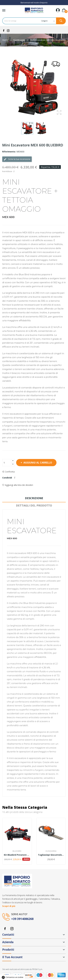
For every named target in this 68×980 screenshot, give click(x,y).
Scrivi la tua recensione (17, 159)
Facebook (5, 929)
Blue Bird (17, 851)
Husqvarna (51, 851)
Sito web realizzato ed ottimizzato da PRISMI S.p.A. (22, 969)
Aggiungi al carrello (37, 463)
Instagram (12, 929)
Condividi (15, 478)
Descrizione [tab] (34, 498)
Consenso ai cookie (12, 977)
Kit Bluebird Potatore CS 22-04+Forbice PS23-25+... (17, 855)
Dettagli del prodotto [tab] (34, 505)
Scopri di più (9, 906)
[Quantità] (7, 463)
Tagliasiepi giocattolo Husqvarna (51, 855)
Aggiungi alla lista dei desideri (18, 485)
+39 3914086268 (22, 919)
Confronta (8, 472)
